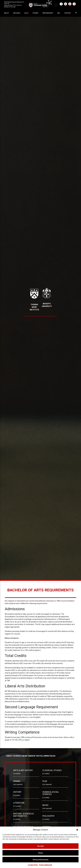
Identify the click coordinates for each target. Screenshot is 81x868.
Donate (36, 13)
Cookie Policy (33, 865)
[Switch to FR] (76, 13)
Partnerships (48, 13)
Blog (26, 13)
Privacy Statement (46, 865)
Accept (41, 846)
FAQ (59, 13)
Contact (68, 13)
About (7, 13)
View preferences (40, 860)
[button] (77, 830)
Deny (40, 853)
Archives (17, 13)
